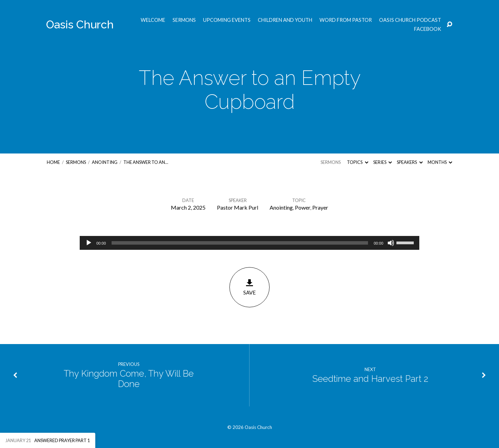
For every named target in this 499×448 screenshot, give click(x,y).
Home (53, 162)
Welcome (153, 20)
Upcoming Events (227, 20)
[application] (249, 243)
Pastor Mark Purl (238, 207)
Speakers (410, 162)
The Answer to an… (146, 162)
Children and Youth (285, 20)
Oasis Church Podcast (410, 20)
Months (440, 162)
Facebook (428, 29)
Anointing (105, 162)
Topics (357, 162)
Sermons (184, 20)
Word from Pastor (346, 20)
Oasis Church (80, 24)
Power (303, 207)
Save (249, 287)
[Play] (89, 243)
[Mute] (391, 243)
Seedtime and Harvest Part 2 (370, 379)
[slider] (240, 243)
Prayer (320, 207)
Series (383, 162)
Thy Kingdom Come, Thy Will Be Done (129, 379)
